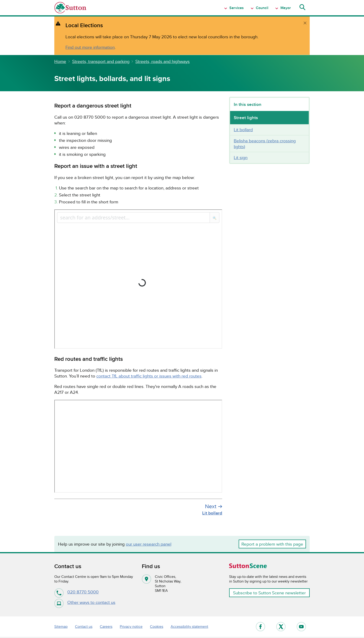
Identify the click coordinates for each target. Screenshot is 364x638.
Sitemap (61, 627)
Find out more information (90, 47)
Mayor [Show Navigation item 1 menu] (285, 8)
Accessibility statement (189, 627)
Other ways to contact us (85, 602)
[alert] (182, 36)
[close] (305, 23)
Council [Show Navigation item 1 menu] (262, 8)
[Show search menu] (302, 8)
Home (60, 61)
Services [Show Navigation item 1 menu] (236, 8)
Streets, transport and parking (101, 61)
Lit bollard (243, 130)
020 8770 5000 (76, 592)
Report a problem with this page (272, 544)
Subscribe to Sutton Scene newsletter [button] (269, 593)
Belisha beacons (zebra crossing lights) (265, 144)
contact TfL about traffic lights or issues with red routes (149, 376)
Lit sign (241, 157)
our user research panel (149, 544)
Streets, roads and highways (162, 61)
